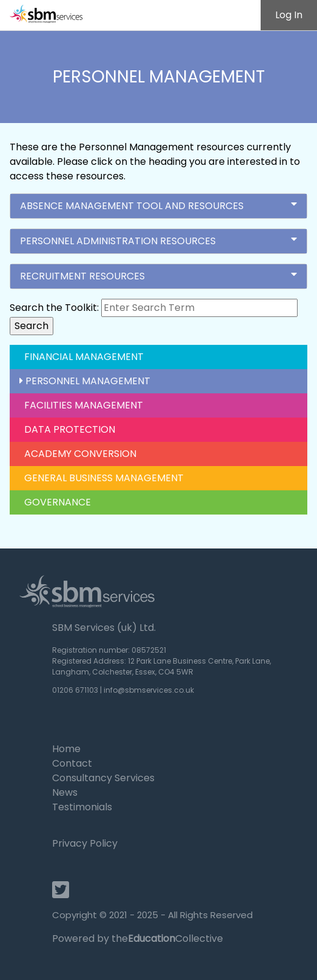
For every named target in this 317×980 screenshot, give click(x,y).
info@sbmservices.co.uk (149, 690)
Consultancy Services (103, 778)
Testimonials (82, 807)
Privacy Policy (85, 843)
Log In (289, 15)
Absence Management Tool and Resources (158, 206)
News (65, 792)
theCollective (167, 938)
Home (66, 749)
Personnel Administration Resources (158, 241)
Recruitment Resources (158, 276)
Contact (72, 763)
